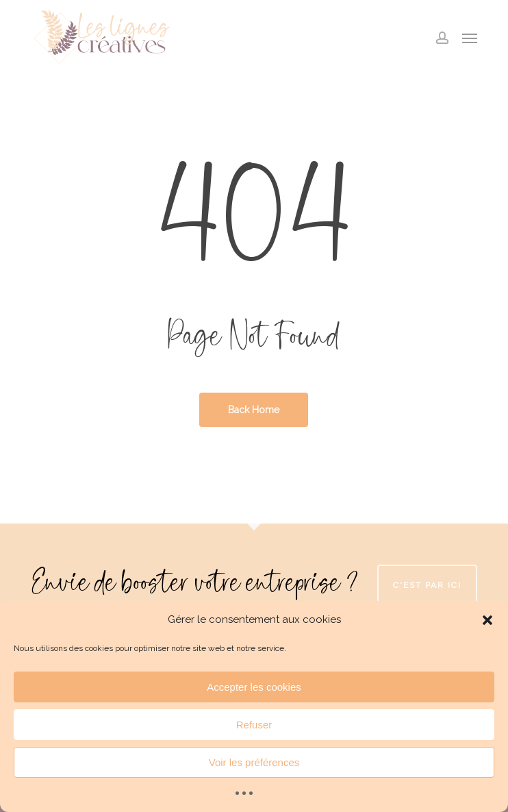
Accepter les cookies (254, 687)
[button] (487, 620)
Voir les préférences (254, 762)
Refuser (254, 725)
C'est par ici (427, 585)
